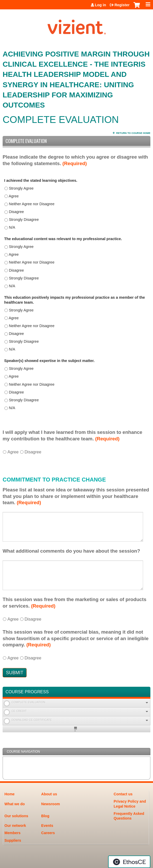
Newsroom (51, 804)
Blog (45, 816)
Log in (100, 5)
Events (47, 826)
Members (12, 833)
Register (122, 5)
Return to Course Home (133, 133)
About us (49, 794)
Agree (13, 452)
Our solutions (16, 816)
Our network (15, 826)
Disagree (33, 452)
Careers (48, 833)
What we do (15, 804)
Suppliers (13, 840)
